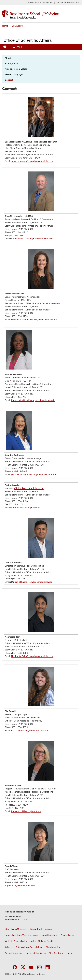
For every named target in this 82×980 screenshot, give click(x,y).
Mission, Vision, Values (16, 69)
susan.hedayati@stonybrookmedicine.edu (32, 161)
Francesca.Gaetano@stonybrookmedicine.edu (34, 319)
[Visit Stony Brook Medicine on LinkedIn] (48, 967)
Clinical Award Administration (29, 488)
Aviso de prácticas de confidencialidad (24, 947)
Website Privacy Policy (16, 941)
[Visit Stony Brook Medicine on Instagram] (39, 967)
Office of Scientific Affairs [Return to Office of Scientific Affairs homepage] (28, 40)
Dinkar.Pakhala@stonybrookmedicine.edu (32, 582)
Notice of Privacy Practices (43, 941)
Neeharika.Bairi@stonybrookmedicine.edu (32, 656)
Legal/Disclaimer (49, 935)
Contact (9, 80)
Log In (69, 953)
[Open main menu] (18, 47)
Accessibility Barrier (36, 953)
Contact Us (17, 26)
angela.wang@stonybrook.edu (20, 885)
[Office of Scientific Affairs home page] (41, 15)
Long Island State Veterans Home (21, 935)
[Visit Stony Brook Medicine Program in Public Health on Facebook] (15, 967)
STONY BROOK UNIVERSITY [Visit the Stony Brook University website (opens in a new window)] (40, 3)
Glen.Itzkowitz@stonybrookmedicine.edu (32, 239)
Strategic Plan (12, 63)
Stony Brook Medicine (41, 929)
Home (5, 26)
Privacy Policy (67, 935)
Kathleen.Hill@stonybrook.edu (26, 811)
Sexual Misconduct (14, 953)
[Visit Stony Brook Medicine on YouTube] (31, 967)
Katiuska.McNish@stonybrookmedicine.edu (33, 400)
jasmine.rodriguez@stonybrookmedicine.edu (34, 474)
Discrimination (53, 947)
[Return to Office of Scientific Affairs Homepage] (5, 46)
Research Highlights (15, 74)
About (8, 58)
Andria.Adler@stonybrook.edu (26, 508)
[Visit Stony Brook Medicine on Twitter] (23, 967)
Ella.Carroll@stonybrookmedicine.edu (30, 730)
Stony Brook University (16, 929)
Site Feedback (56, 953)
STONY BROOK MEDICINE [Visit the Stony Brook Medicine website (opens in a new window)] (68, 3)
